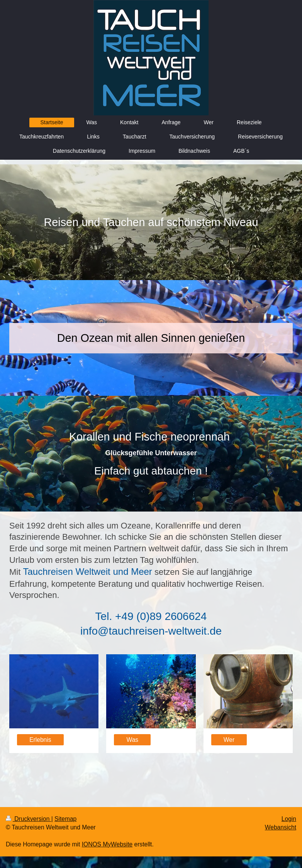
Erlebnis (40, 740)
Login (289, 819)
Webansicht (281, 827)
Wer (229, 740)
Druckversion (29, 819)
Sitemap (65, 819)
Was (133, 740)
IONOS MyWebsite (107, 844)
